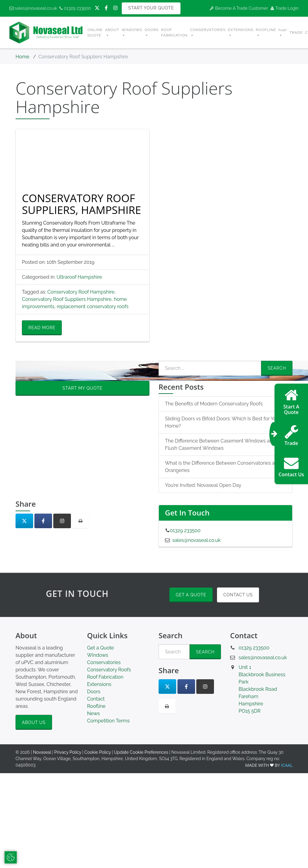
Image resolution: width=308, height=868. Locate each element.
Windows (98, 655)
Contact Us (238, 595)
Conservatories (104, 662)
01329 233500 (75, 8)
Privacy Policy (68, 752)
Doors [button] (152, 30)
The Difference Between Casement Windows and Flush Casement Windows (220, 444)
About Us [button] (34, 722)
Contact (96, 699)
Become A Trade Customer (239, 8)
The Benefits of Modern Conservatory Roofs (214, 404)
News (93, 713)
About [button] (112, 30)
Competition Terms (108, 721)
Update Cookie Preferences (141, 752)
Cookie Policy (98, 752)
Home (22, 57)
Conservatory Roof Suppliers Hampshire (67, 299)
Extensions (99, 684)
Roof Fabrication (174, 33)
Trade (296, 33)
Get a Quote (191, 595)
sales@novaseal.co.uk (33, 8)
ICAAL (287, 765)
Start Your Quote (151, 8)
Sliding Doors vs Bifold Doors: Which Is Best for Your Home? (223, 422)
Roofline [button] (266, 30)
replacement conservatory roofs (93, 307)
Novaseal (42, 752)
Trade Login (285, 8)
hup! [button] (283, 30)
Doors (94, 692)
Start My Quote (82, 388)
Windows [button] (132, 30)
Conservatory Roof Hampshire (81, 292)
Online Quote (95, 33)
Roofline (96, 706)
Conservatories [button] (208, 30)
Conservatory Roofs (109, 670)
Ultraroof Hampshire (79, 277)
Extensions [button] (241, 30)
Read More (42, 328)
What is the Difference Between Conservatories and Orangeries (223, 467)
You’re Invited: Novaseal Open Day (203, 485)
